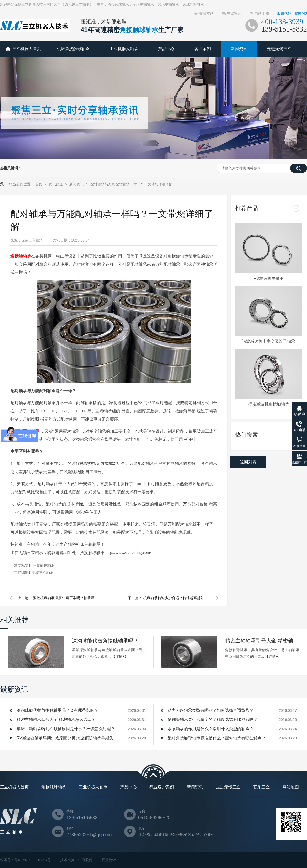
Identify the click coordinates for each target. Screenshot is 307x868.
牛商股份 (85, 860)
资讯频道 (56, 184)
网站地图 (262, 13)
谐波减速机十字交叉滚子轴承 (269, 341)
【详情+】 (120, 656)
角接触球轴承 (44, 566)
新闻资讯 (239, 49)
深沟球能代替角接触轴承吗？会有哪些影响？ (109, 641)
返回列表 (248, 462)
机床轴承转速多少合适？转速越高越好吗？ (177, 598)
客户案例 (203, 49)
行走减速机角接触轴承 (269, 404)
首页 (39, 184)
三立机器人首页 (27, 49)
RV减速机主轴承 (269, 279)
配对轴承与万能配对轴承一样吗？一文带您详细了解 (131, 184)
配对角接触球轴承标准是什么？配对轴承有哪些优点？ (217, 738)
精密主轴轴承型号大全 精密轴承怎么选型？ (262, 641)
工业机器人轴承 (124, 49)
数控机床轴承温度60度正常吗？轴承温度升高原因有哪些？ (66, 598)
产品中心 (166, 49)
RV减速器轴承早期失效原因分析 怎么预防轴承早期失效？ (68, 738)
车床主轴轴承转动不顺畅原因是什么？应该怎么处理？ (66, 729)
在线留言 (234, 13)
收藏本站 (206, 13)
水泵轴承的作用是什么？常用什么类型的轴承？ (211, 729)
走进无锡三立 (279, 49)
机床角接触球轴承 (73, 49)
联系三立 (261, 787)
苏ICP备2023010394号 (33, 860)
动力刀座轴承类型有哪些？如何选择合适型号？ (211, 710)
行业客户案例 (162, 787)
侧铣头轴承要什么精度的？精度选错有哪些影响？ (213, 720)
